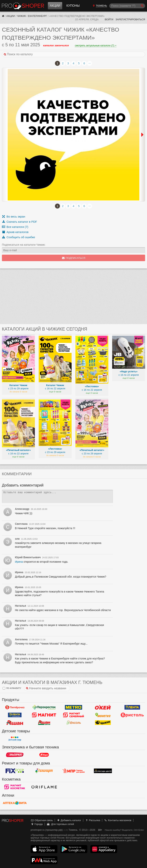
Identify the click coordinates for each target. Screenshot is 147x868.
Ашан (15, 723)
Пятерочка (15, 707)
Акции (55, 6)
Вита (15, 803)
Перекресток (44, 707)
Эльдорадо (15, 755)
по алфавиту (12, 688)
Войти (109, 19)
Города (37, 824)
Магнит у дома (44, 715)
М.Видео (44, 755)
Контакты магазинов (118, 820)
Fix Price (15, 771)
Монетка (103, 715)
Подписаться (74, 258)
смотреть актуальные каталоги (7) (96, 45)
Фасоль (73, 723)
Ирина (19, 562)
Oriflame (44, 787)
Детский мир (15, 739)
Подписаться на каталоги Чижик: (24, 245)
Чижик (21, 16)
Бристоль (132, 715)
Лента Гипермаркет (132, 707)
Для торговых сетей (60, 824)
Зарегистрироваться (130, 19)
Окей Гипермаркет (103, 707)
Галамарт (44, 771)
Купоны (73, 6)
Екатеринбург (38, 16)
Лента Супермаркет (15, 715)
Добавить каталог (69, 820)
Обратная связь (42, 820)
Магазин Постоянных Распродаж (73, 771)
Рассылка (93, 820)
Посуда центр (103, 771)
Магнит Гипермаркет (73, 715)
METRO (73, 707)
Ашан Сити (44, 723)
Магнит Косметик (15, 787)
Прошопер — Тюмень (23, 6)
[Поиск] (127, 6)
